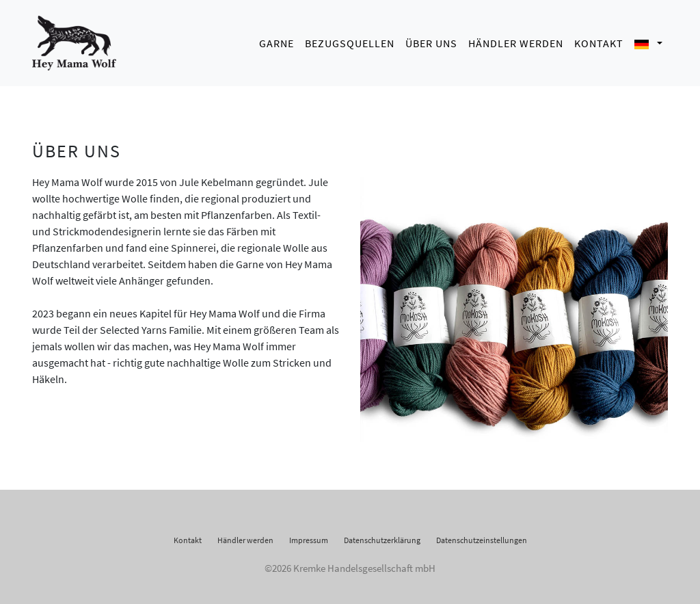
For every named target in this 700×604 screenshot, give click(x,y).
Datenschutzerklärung (382, 536)
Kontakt (599, 41)
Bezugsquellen (350, 41)
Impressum (309, 536)
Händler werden (516, 41)
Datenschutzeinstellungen (482, 536)
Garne (277, 41)
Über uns (431, 41)
